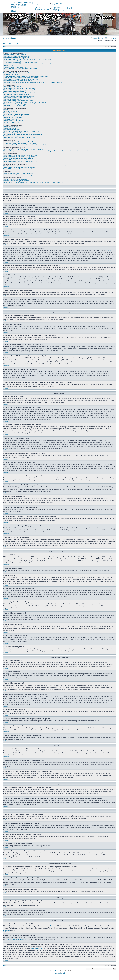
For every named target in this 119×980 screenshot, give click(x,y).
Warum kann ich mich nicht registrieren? (15, 67)
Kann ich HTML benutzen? (11, 111)
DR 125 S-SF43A (71, 6)
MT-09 (37, 5)
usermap (94, 38)
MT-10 (37, 6)
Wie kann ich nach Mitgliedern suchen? (15, 160)
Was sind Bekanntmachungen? (13, 118)
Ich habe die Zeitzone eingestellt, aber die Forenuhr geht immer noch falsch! (26, 76)
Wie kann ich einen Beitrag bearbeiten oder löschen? (19, 88)
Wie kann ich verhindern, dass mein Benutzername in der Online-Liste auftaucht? (27, 59)
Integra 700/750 (15, 9)
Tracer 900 (38, 7)
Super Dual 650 (56, 9)
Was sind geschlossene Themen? (13, 121)
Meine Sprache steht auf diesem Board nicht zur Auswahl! (21, 78)
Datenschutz (62, 973)
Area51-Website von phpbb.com (16, 939)
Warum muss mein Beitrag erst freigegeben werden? (19, 104)
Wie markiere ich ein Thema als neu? (14, 105)
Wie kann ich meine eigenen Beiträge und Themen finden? (21, 162)
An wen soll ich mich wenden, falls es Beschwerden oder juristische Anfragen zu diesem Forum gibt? (33, 182)
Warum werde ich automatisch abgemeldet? (16, 58)
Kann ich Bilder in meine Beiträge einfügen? (16, 114)
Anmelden (14, 38)
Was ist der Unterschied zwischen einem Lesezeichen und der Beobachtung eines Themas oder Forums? (35, 166)
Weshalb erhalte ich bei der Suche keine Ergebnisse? (19, 157)
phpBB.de (7, 930)
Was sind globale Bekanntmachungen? (15, 116)
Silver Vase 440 (56, 10)
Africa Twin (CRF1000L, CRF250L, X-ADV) (22, 3)
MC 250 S (54, 6)
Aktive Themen (21, 44)
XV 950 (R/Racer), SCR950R (42, 10)
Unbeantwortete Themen (10, 44)
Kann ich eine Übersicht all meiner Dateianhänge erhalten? (21, 175)
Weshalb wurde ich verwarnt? (12, 99)
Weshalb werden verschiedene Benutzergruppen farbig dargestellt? (23, 134)
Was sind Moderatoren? (11, 128)
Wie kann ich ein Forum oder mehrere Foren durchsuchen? (21, 155)
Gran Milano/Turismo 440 (58, 11)
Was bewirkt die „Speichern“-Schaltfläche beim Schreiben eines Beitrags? (25, 102)
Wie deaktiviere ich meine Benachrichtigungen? (18, 169)
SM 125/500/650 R (56, 7)
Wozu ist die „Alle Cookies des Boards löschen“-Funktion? (21, 69)
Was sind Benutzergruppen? (12, 130)
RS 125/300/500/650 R (57, 4)
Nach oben (6, 202)
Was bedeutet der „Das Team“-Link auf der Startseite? (19, 138)
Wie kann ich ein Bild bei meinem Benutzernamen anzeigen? (21, 79)
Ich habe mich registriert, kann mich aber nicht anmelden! (20, 62)
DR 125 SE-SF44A (71, 7)
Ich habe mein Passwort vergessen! (14, 61)
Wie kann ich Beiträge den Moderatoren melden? (18, 101)
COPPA (109, 250)
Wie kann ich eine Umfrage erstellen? (15, 91)
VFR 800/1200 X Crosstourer (19, 5)
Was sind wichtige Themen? (12, 119)
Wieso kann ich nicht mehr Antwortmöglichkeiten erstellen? (21, 93)
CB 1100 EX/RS (15, 8)
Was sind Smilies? (9, 113)
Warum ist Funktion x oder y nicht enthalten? (17, 181)
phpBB (54, 971)
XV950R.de (6, 38)
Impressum (56, 973)
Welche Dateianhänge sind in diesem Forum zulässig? (20, 173)
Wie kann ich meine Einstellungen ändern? (16, 73)
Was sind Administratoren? (11, 127)
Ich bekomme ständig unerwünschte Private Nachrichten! (20, 143)
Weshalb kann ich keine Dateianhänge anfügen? (18, 98)
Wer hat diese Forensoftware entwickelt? (16, 179)
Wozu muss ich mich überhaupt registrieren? (17, 56)
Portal (5, 46)
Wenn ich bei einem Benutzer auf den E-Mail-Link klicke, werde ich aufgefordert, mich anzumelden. (33, 82)
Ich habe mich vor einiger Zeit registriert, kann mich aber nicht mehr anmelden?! (27, 64)
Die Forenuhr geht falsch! (11, 75)
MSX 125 (14, 7)
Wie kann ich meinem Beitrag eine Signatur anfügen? (19, 90)
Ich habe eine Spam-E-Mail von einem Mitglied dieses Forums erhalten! (25, 145)
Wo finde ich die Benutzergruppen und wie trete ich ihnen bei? (22, 131)
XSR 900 (37, 9)
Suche (113, 38)
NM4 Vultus (14, 12)
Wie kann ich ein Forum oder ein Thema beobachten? (19, 167)
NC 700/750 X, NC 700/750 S (19, 4)
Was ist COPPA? (8, 66)
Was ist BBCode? (9, 110)
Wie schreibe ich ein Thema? (12, 87)
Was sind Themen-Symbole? (12, 122)
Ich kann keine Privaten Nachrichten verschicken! (18, 142)
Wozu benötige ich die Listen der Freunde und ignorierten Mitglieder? (24, 149)
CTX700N (14, 10)
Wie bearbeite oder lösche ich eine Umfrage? (17, 95)
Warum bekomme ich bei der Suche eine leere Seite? (19, 158)
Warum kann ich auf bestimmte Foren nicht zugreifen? (19, 96)
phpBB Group (49, 926)
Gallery (101, 38)
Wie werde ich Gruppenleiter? (12, 133)
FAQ (107, 38)
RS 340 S (54, 5)
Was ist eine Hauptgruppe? (11, 136)
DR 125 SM (69, 9)
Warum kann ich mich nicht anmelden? (15, 55)
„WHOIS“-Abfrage (36, 948)
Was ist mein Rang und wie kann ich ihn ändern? (18, 81)
